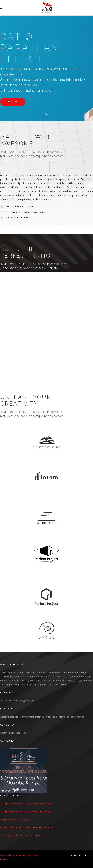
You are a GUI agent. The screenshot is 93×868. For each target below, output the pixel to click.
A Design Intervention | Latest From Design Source (26, 804)
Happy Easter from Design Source (17, 819)
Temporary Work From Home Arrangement (22, 835)
